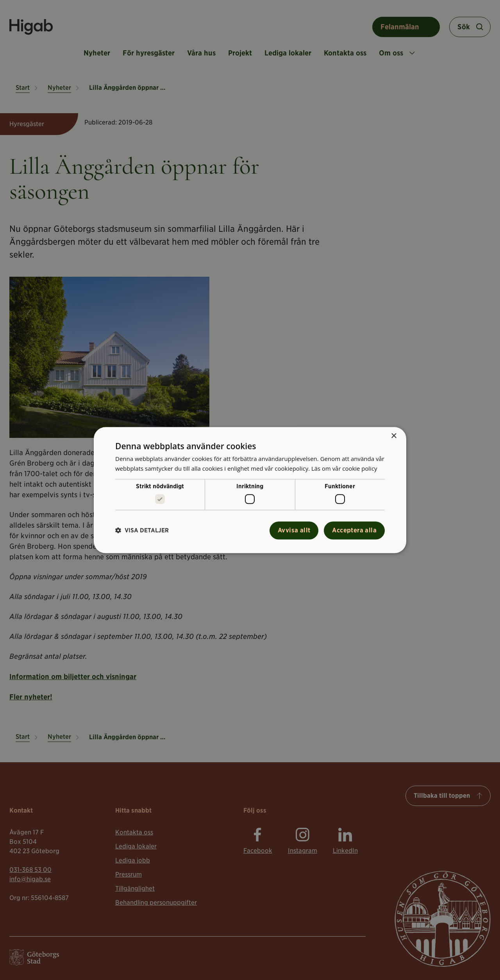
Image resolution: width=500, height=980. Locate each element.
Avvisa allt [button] (294, 530)
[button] (142, 531)
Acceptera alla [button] (354, 530)
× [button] (394, 436)
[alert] (250, 490)
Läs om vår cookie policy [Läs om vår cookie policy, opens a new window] (345, 468)
